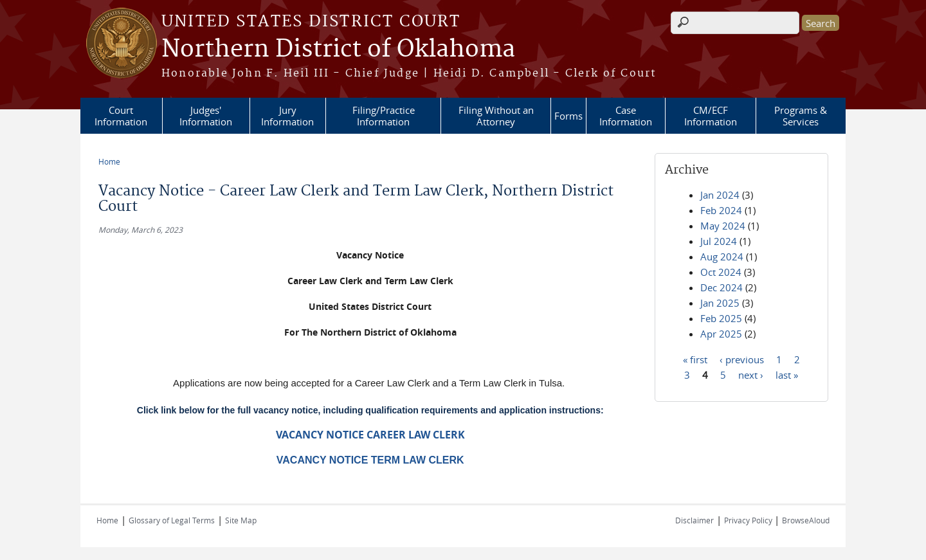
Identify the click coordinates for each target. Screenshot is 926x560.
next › (751, 374)
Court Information (121, 116)
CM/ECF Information (711, 116)
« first (695, 359)
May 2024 (723, 226)
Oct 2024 (721, 272)
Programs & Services (801, 116)
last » (787, 374)
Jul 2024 (719, 241)
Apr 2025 (721, 334)
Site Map (241, 520)
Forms (568, 116)
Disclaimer (694, 520)
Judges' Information (206, 116)
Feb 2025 (721, 318)
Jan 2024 (720, 195)
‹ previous (742, 359)
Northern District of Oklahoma (338, 50)
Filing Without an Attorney (496, 116)
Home (109, 161)
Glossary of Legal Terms (172, 520)
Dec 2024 (722, 287)
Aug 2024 (722, 257)
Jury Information (287, 116)
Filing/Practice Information (384, 116)
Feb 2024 (721, 210)
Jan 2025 (720, 303)
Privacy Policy (749, 520)
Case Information (626, 116)
